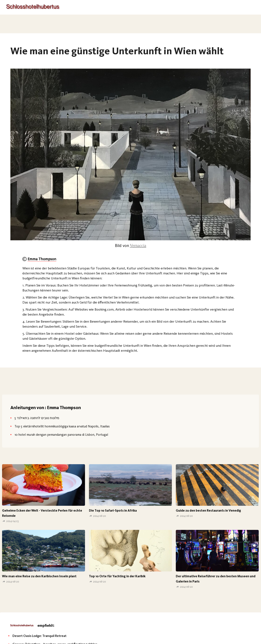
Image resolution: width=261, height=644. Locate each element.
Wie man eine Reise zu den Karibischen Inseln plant (39, 576)
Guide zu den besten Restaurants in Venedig (208, 510)
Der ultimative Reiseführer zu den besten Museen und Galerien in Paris (216, 579)
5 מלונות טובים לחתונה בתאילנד (37, 418)
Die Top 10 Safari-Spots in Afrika (113, 510)
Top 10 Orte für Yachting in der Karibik (117, 576)
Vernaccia (138, 246)
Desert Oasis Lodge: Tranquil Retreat (39, 636)
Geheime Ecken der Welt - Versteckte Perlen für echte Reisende (42, 513)
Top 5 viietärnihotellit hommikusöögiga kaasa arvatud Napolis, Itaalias (62, 426)
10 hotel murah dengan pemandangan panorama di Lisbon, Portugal (61, 435)
